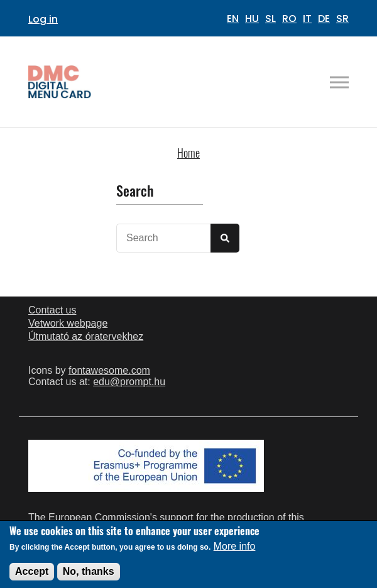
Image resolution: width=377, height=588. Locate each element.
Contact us (52, 310)
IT (307, 19)
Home (188, 153)
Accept (32, 576)
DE (324, 19)
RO (289, 19)
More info (235, 551)
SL (270, 19)
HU (252, 19)
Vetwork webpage (68, 323)
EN (233, 19)
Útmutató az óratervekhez (86, 336)
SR (342, 19)
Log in (43, 19)
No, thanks (89, 576)
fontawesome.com (109, 370)
